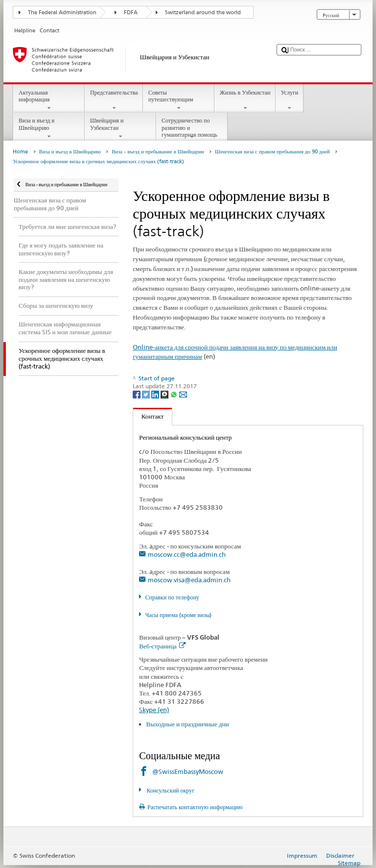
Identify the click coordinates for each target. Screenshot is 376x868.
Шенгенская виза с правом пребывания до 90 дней (272, 152)
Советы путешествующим (179, 100)
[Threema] (165, 394)
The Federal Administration (62, 12)
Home (20, 152)
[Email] (183, 394)
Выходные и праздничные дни (188, 724)
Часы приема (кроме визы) (179, 615)
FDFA (131, 12)
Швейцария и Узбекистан (120, 128)
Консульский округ (170, 790)
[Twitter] (147, 394)
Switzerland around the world (203, 12)
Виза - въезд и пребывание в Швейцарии (158, 152)
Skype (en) (154, 710)
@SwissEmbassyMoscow (188, 771)
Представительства (114, 100)
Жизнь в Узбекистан (245, 100)
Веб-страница (162, 646)
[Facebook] (137, 394)
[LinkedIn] (156, 394)
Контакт (148, 416)
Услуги (290, 100)
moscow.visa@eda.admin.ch (189, 580)
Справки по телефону (172, 597)
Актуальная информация (49, 100)
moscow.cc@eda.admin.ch (187, 554)
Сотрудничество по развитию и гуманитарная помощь (192, 129)
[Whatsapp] (175, 394)
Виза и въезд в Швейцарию (49, 128)
